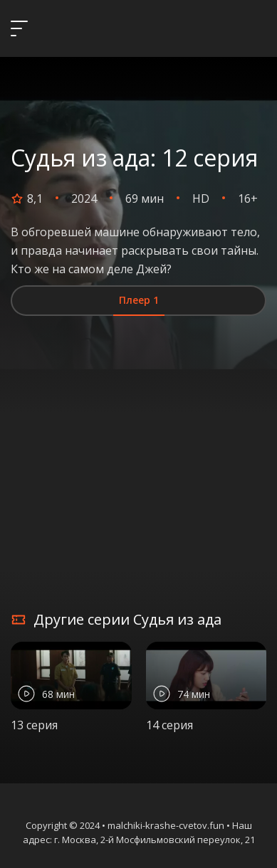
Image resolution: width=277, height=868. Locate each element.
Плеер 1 (139, 300)
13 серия (34, 725)
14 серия (169, 725)
